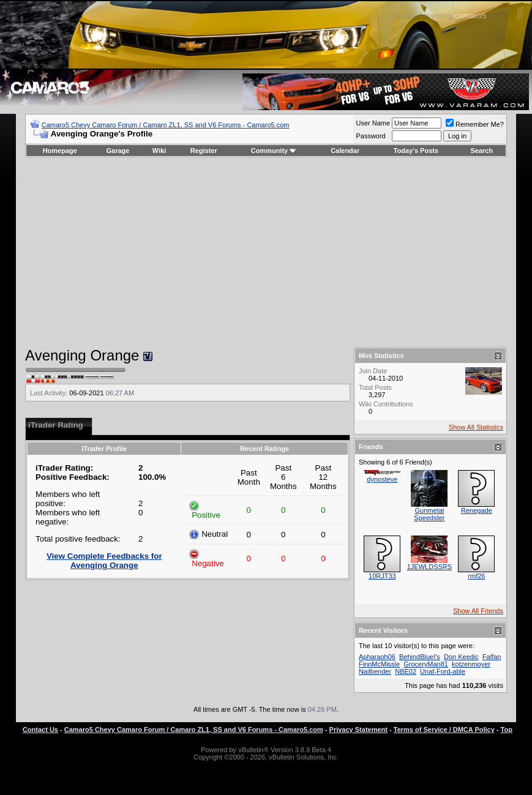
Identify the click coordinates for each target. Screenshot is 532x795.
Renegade (477, 510)
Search (482, 151)
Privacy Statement (358, 730)
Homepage (60, 151)
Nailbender (375, 671)
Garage (118, 151)
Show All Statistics (476, 427)
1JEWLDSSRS (429, 567)
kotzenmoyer (471, 664)
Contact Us (40, 730)
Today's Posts (416, 151)
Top (507, 730)
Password (370, 136)
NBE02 (406, 671)
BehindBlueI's (420, 657)
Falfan (492, 657)
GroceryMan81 (426, 664)
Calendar (345, 151)
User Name (373, 123)
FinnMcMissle (379, 664)
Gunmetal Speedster (429, 514)
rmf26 (476, 576)
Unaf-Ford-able (443, 671)
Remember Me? (475, 124)
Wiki (159, 151)
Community (274, 151)
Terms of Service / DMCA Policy (444, 730)
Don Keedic (461, 657)
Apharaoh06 (377, 657)
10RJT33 (382, 576)
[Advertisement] (266, 252)
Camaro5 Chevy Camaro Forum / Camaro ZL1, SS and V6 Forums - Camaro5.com (166, 125)
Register (204, 151)
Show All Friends (478, 611)
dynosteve (382, 479)
